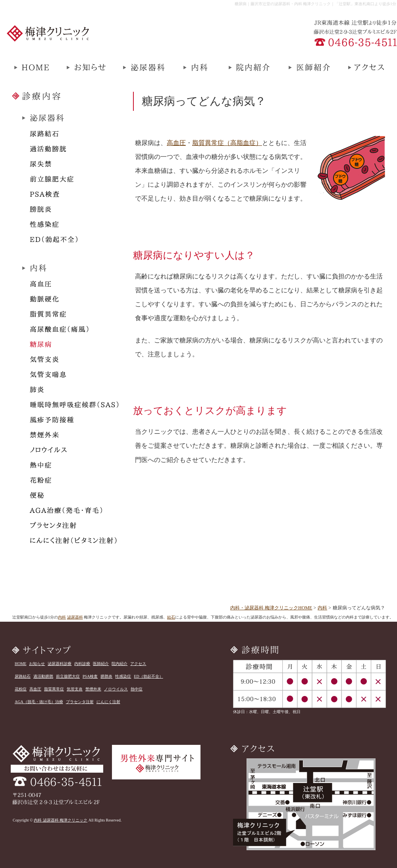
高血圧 (176, 143)
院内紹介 (119, 664)
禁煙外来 (93, 689)
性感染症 (123, 676)
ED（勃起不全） (148, 676)
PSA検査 (90, 676)
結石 (171, 617)
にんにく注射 (108, 702)
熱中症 (137, 689)
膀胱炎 (106, 676)
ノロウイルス (116, 689)
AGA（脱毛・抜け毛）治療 (39, 702)
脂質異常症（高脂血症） (227, 143)
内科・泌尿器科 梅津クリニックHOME (271, 608)
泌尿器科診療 (60, 664)
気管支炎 (75, 689)
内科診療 (82, 664)
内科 (322, 608)
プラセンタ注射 (80, 702)
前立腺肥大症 (68, 676)
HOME (20, 664)
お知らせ (37, 664)
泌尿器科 (75, 617)
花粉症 (21, 689)
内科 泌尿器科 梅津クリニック (61, 820)
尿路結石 (23, 676)
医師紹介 (101, 664)
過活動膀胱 (43, 676)
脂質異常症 (54, 689)
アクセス (138, 664)
